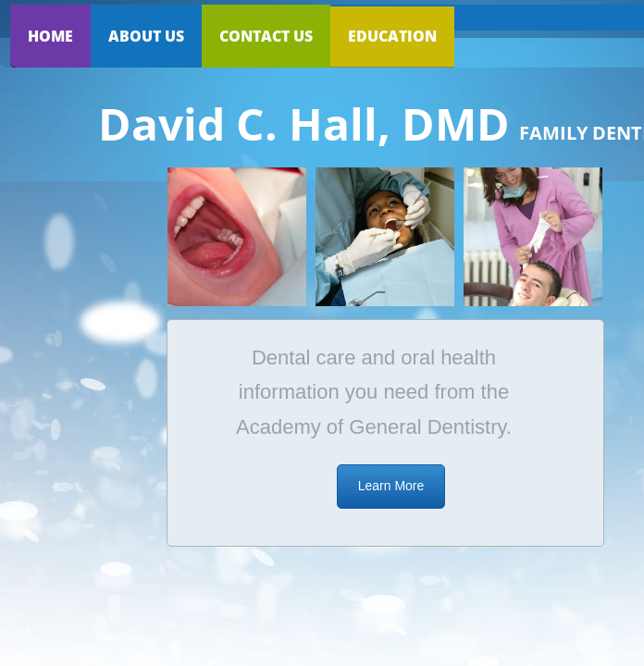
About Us (146, 36)
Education (392, 36)
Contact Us (266, 36)
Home (50, 36)
